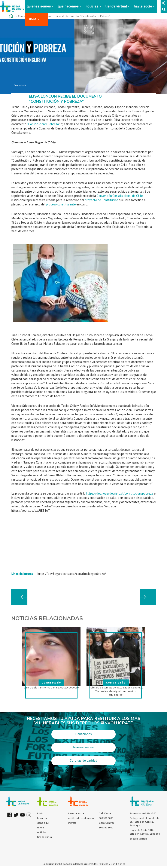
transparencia (76, 813)
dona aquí (43, 823)
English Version (138, 839)
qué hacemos (68, 7)
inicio (40, 813)
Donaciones (84, 734)
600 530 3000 (106, 828)
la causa (42, 818)
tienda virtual (116, 7)
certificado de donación (82, 818)
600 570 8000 (106, 818)
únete (40, 828)
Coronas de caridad (83, 761)
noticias (92, 7)
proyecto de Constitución (101, 200)
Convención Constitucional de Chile (120, 196)
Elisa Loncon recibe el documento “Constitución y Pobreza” (74, 16)
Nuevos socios (83, 748)
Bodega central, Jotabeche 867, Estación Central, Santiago (145, 822)
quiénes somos (39, 7)
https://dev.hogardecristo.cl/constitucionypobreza (120, 493)
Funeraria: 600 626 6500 (143, 813)
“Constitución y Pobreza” (43, 124)
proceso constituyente (61, 204)
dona (33, 19)
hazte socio (143, 7)
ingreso (72, 823)
